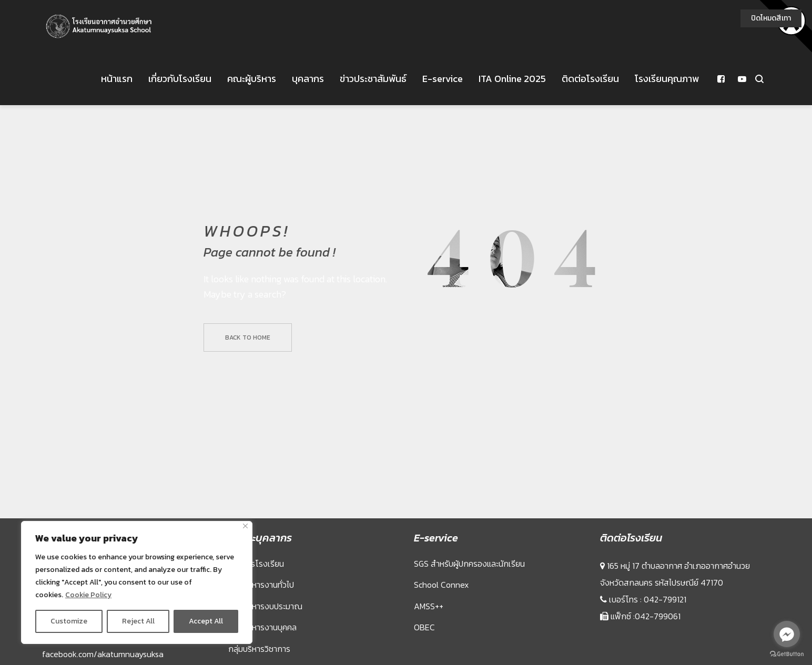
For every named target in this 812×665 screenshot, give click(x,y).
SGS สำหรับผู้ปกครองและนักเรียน (469, 616)
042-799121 (665, 652)
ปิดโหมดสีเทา (771, 18)
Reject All (138, 621)
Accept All (206, 621)
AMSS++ (429, 659)
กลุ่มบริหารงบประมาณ (265, 659)
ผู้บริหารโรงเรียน (256, 616)
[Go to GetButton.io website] (787, 654)
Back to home (248, 390)
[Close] (245, 526)
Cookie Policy (88, 595)
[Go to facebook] (787, 634)
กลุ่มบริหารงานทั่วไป (261, 637)
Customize (69, 621)
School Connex (441, 637)
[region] (137, 582)
